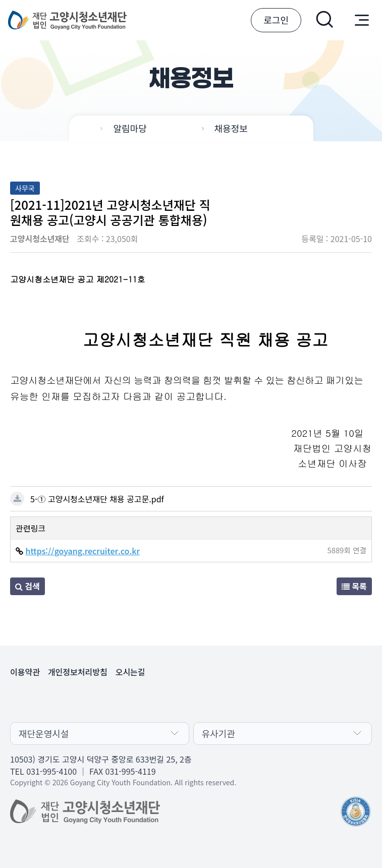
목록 (354, 586)
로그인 (276, 20)
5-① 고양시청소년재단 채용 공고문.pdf (97, 499)
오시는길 (130, 672)
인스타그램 (93, 700)
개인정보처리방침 (78, 672)
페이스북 (44, 700)
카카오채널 (20, 700)
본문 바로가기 (0, 0)
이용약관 (25, 672)
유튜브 (69, 700)
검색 (28, 586)
